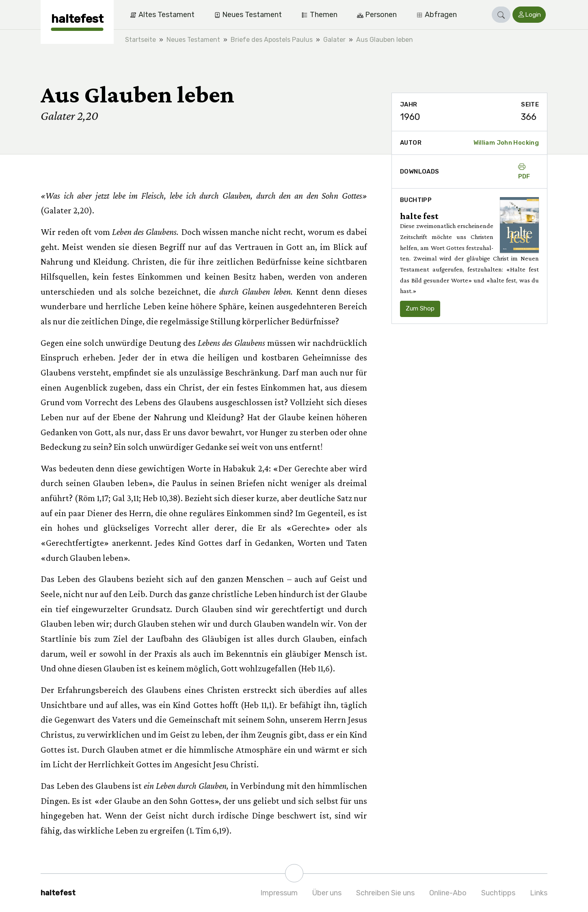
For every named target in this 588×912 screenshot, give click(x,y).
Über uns (327, 893)
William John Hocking (506, 143)
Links (539, 893)
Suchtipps (498, 893)
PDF (524, 172)
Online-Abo (448, 893)
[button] (501, 15)
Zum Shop (420, 308)
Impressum (279, 893)
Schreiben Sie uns (385, 893)
